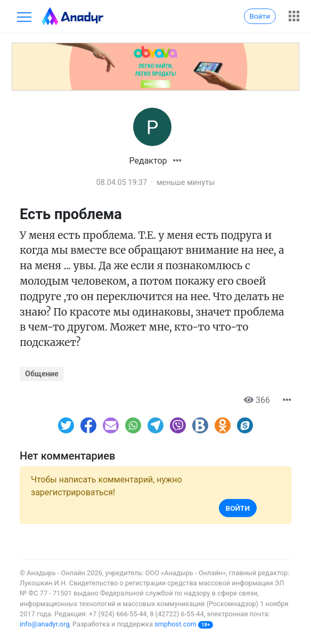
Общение (42, 374)
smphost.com (175, 624)
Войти (260, 16)
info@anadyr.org (44, 624)
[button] (177, 161)
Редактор (148, 161)
